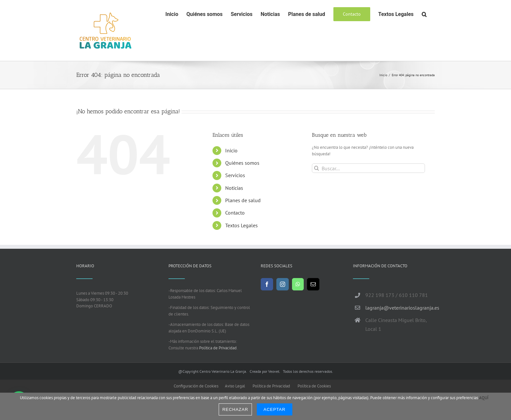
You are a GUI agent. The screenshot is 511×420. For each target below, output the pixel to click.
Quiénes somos (242, 163)
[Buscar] (317, 168)
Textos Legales (241, 225)
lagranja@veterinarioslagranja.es (400, 308)
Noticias (234, 188)
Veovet (274, 371)
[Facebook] (267, 284)
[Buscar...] (368, 168)
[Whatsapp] (298, 284)
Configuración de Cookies (196, 386)
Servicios (235, 175)
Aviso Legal (235, 386)
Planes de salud (243, 200)
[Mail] (313, 284)
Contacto (235, 213)
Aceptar (275, 409)
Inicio (231, 150)
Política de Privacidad (218, 348)
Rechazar (235, 409)
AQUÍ (484, 398)
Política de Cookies (314, 386)
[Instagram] (283, 284)
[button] (424, 14)
